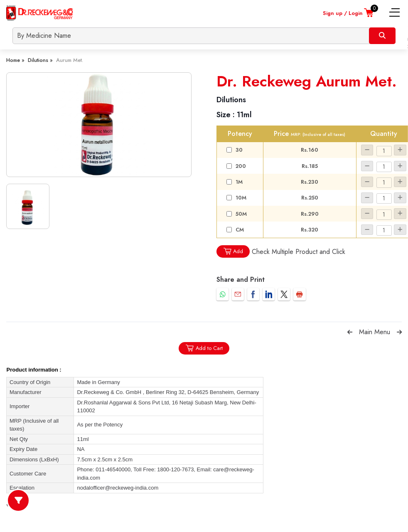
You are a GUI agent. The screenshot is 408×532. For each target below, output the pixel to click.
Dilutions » (40, 60)
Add (233, 251)
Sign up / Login (343, 13)
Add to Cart (204, 348)
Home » (15, 60)
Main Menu (375, 332)
